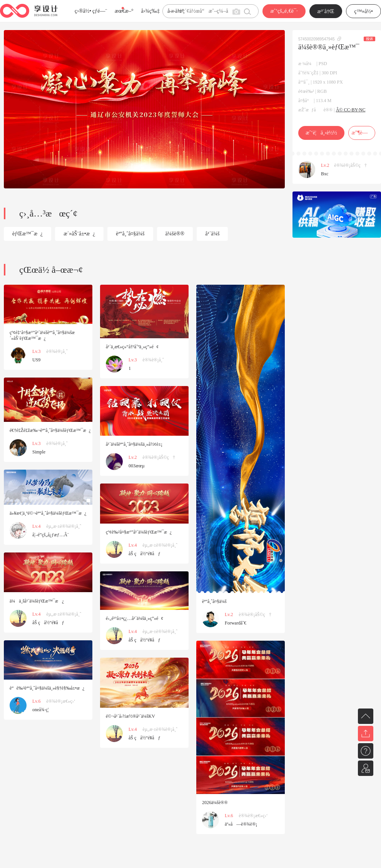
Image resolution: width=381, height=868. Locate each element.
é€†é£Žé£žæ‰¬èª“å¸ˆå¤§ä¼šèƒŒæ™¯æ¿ (50, 430)
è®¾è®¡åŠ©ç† (351, 165)
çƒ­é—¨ (100, 11)
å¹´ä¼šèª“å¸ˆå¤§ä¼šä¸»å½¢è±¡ (134, 444)
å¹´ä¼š (212, 234)
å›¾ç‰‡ (150, 11)
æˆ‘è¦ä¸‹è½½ (321, 133)
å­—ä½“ (176, 11)
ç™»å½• (363, 11)
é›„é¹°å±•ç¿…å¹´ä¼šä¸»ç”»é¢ (135, 618)
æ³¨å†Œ (326, 11)
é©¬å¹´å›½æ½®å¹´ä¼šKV (130, 716)
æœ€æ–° (124, 11)
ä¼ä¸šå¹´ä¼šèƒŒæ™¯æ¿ (37, 601)
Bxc (325, 174)
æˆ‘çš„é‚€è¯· (284, 11)
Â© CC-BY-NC (351, 110)
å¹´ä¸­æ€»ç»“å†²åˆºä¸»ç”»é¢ (132, 347)
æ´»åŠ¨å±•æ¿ (79, 234)
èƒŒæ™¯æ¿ (28, 234)
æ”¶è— (362, 133)
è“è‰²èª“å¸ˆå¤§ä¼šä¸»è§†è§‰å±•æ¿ (47, 688)
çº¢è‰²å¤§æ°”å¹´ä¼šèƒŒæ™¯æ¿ (139, 532)
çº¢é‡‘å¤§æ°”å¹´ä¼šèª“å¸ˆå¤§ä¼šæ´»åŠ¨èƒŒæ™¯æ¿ (42, 335)
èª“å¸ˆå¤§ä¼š (130, 234)
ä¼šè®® (175, 234)
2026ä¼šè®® (215, 803)
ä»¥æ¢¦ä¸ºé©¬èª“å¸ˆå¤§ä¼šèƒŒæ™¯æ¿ (48, 513)
